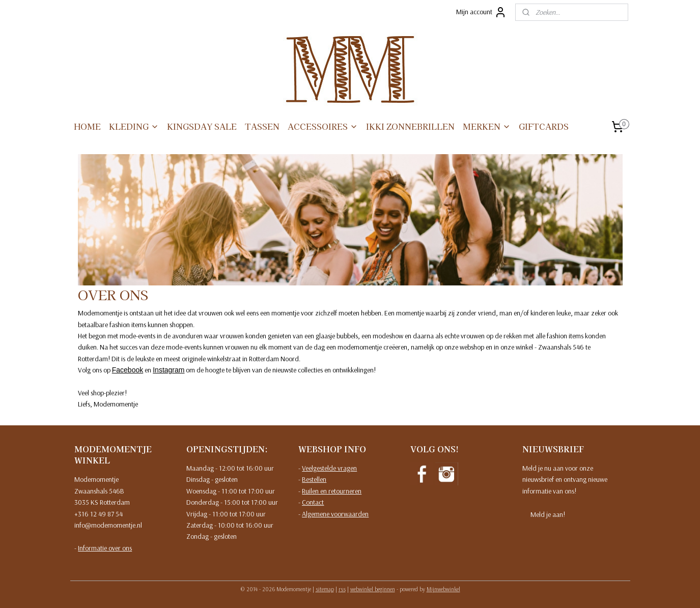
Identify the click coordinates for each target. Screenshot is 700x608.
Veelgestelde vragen (329, 468)
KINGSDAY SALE (202, 126)
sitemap (325, 589)
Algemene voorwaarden (335, 514)
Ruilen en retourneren (332, 491)
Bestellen (314, 479)
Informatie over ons (105, 548)
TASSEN (262, 126)
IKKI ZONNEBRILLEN (410, 126)
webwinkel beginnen (373, 589)
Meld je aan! (548, 514)
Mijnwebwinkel (443, 589)
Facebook (127, 370)
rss (342, 589)
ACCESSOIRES (323, 126)
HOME (87, 126)
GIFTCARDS (544, 126)
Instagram (169, 370)
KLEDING (134, 126)
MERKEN (487, 126)
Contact (313, 502)
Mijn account (481, 12)
